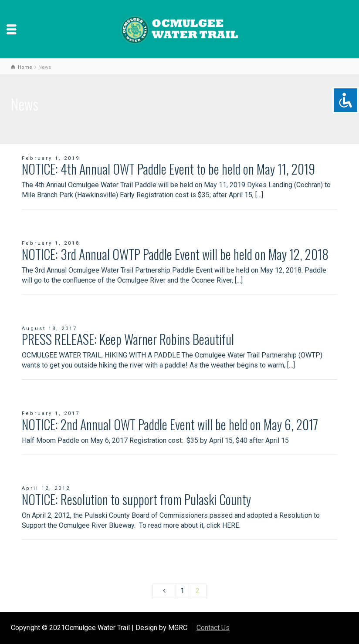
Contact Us (213, 628)
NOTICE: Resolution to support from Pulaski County (136, 499)
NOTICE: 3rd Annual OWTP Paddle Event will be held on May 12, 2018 (175, 254)
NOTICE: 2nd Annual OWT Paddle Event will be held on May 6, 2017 (170, 424)
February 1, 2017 (51, 413)
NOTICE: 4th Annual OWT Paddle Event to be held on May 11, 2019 (168, 169)
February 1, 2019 (51, 158)
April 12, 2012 (46, 488)
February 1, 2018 (51, 243)
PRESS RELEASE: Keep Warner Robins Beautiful (128, 339)
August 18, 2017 (49, 329)
